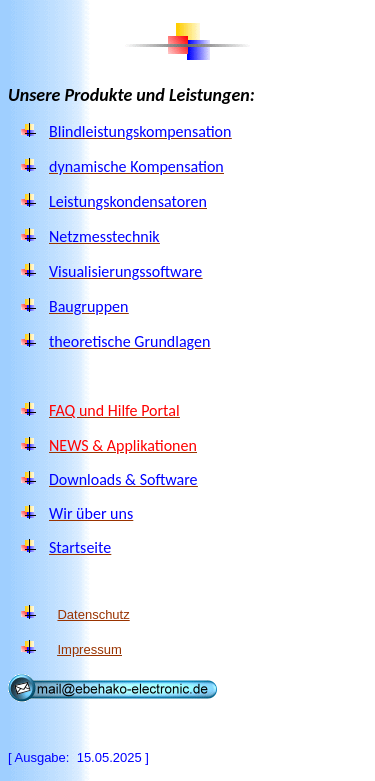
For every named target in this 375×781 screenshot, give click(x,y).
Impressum (89, 649)
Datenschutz (93, 614)
